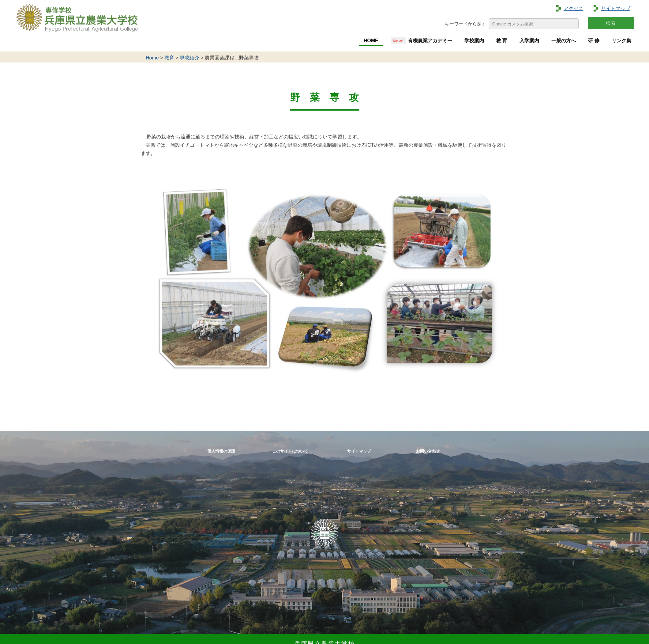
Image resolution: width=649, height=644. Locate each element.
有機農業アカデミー (430, 41)
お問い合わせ (428, 451)
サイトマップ (616, 8)
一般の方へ (564, 41)
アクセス (573, 8)
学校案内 (474, 41)
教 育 (502, 41)
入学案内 (529, 41)
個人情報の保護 (221, 451)
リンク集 (621, 41)
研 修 (594, 41)
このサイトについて (290, 451)
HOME (371, 41)
